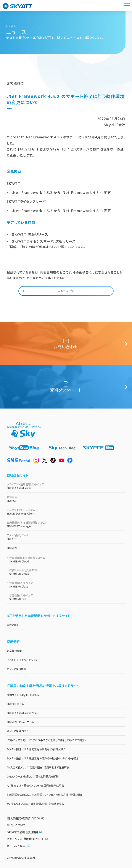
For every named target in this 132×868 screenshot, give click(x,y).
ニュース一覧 (66, 291)
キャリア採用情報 (16, 669)
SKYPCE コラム (15, 704)
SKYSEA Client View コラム (23, 713)
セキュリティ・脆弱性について (27, 839)
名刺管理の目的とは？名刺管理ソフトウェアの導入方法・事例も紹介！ (45, 794)
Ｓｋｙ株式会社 (26, 858)
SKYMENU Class (67, 584)
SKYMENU (13, 548)
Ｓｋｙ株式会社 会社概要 (24, 832)
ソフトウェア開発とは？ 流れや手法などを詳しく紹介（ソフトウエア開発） (46, 740)
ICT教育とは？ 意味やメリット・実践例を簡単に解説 (35, 785)
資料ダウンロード (66, 387)
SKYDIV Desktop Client (66, 512)
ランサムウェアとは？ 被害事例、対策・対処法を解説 (35, 804)
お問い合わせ (66, 344)
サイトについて (16, 825)
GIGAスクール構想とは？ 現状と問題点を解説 (33, 776)
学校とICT (13, 625)
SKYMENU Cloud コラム (20, 722)
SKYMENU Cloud (67, 559)
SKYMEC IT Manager (66, 524)
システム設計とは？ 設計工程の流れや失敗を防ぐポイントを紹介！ (43, 758)
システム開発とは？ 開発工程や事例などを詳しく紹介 (36, 749)
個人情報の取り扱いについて (26, 818)
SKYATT (66, 537)
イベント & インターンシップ (22, 660)
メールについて (19, 846)
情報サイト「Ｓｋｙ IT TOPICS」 (23, 695)
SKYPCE (66, 499)
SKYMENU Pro (67, 597)
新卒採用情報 (14, 651)
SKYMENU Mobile (67, 572)
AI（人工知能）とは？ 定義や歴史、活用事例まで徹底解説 (38, 767)
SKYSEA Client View (66, 486)
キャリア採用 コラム (18, 731)
